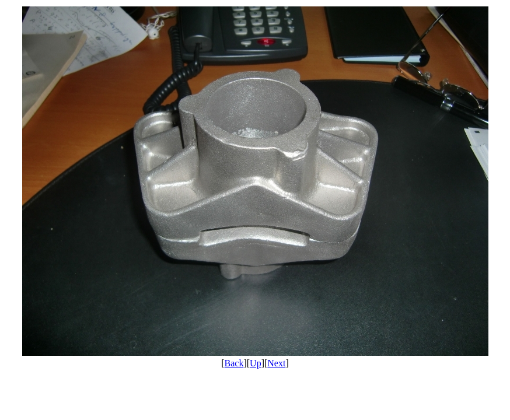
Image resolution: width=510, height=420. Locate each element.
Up (256, 363)
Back (234, 363)
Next (276, 363)
